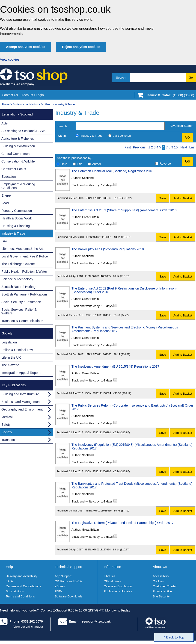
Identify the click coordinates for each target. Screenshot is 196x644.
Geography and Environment (22, 409)
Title (80, 164)
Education (9, 177)
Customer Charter (165, 586)
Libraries (110, 576)
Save (163, 198)
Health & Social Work (17, 218)
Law (4, 241)
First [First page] (128, 147)
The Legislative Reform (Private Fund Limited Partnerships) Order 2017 (123, 523)
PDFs (59, 591)
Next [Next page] (184, 147)
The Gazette (10, 365)
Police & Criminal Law (17, 350)
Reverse (165, 164)
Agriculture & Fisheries (18, 139)
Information (112, 567)
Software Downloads (69, 596)
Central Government (16, 154)
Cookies (158, 581)
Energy (6, 195)
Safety (6, 425)
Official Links (112, 581)
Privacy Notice (162, 591)
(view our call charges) (28, 627)
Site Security (161, 596)
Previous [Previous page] (139, 147)
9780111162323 (102, 354)
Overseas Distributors (118, 586)
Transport (8, 440)
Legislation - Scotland (38, 104)
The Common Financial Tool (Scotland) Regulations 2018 (112, 171)
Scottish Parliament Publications (24, 294)
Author (97, 164)
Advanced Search (181, 126)
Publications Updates (118, 591)
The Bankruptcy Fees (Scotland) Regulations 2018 (108, 249)
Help (9, 567)
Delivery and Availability (21, 576)
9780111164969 (102, 315)
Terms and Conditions (20, 596)
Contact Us (10, 95)
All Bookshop (122, 136)
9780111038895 (102, 276)
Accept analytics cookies (26, 47)
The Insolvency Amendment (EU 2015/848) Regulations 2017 (115, 366)
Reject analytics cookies (81, 47)
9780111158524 (102, 393)
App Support (63, 576)
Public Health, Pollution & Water (24, 272)
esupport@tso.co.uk (96, 621)
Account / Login (33, 95)
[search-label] (120, 126)
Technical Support (69, 567)
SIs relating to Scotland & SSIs (23, 131)
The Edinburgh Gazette (18, 264)
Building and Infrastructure (20, 394)
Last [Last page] (192, 147)
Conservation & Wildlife (18, 161)
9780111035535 (103, 511)
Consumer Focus (14, 169)
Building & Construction (18, 146)
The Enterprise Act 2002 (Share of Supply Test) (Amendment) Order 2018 (124, 210)
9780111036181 (102, 432)
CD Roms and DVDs (69, 581)
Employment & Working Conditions (18, 186)
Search (121, 78)
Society (17, 104)
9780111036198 (102, 471)
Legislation (9, 342)
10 (176, 147)
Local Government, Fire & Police (25, 256)
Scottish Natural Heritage (19, 287)
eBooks (60, 586)
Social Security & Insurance (21, 302)
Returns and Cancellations (23, 586)
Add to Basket (183, 198)
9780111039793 (102, 198)
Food (5, 203)
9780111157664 (102, 549)
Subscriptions (15, 591)
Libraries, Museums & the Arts (23, 249)
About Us (160, 567)
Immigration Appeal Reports (21, 373)
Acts (4, 123)
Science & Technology (17, 279)
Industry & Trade (65, 104)
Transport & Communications (22, 321)
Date (64, 164)
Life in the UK (11, 357)
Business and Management (21, 402)
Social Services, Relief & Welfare (19, 311)
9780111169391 (103, 237)
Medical (7, 417)
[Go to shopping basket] (170, 96)
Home (6, 104)
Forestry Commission (17, 211)
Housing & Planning (16, 226)
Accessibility (161, 576)
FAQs (10, 581)
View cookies (10, 59)
